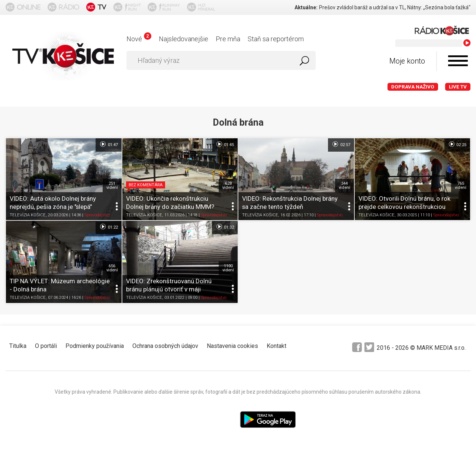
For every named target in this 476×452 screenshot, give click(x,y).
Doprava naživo (413, 87)
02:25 (457, 144)
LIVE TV (458, 87)
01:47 (108, 144)
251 (112, 185)
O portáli (46, 346)
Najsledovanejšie (184, 39)
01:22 (108, 227)
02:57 (341, 144)
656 (112, 268)
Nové (139, 39)
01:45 (225, 144)
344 (345, 185)
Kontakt (276, 346)
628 (228, 185)
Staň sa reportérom (276, 39)
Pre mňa (228, 39)
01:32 (225, 227)
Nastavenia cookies (232, 346)
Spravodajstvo (97, 215)
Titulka (18, 346)
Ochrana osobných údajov (165, 346)
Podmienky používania (95, 346)
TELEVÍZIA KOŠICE (28, 215)
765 (461, 185)
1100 (228, 268)
